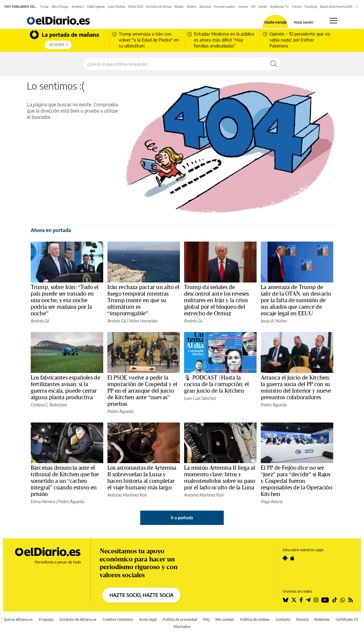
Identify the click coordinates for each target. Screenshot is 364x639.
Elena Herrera (43, 501)
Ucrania (243, 7)
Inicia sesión (304, 22)
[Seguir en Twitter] (294, 600)
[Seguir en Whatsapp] (343, 600)
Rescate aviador (225, 7)
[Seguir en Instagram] (316, 600)
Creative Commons (118, 619)
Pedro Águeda (120, 411)
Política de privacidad (180, 619)
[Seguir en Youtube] (325, 600)
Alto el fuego (60, 7)
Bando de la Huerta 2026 (336, 7)
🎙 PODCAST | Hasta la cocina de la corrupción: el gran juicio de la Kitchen (216, 384)
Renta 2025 (136, 7)
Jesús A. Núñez (274, 321)
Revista (302, 619)
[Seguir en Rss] (351, 600)
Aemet (263, 7)
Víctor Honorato (143, 321)
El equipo (46, 619)
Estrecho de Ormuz (159, 7)
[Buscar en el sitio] (175, 64)
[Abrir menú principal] (333, 21)
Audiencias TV (279, 7)
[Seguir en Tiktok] (335, 600)
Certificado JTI (347, 619)
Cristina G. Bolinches (49, 405)
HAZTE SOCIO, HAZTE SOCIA (141, 595)
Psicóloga (311, 7)
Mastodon (182, 627)
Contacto (283, 619)
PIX (253, 7)
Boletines (322, 619)
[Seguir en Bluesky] (286, 600)
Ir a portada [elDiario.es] (182, 518)
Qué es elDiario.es (18, 619)
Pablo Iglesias (96, 7)
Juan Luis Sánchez (200, 398)
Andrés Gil (40, 321)
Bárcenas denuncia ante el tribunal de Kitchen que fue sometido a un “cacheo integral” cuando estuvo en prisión (65, 481)
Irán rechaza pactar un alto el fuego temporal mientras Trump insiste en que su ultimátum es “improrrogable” (143, 300)
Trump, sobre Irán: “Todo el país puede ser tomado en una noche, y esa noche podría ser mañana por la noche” (65, 300)
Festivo (297, 7)
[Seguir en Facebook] (301, 600)
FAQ (206, 619)
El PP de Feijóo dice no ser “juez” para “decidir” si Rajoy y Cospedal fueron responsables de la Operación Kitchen (297, 481)
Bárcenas (205, 7)
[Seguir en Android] (285, 558)
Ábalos (179, 7)
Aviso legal (148, 619)
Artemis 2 (78, 7)
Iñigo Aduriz (272, 501)
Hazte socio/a (276, 22)
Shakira (192, 7)
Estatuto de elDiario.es (78, 619)
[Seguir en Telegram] (308, 600)
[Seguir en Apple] (292, 558)
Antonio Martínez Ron (127, 495)
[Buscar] (274, 64)
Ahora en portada (51, 230)
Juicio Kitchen (117, 7)
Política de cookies (255, 619)
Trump (44, 7)
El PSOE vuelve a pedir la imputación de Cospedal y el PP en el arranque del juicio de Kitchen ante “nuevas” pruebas (142, 391)
